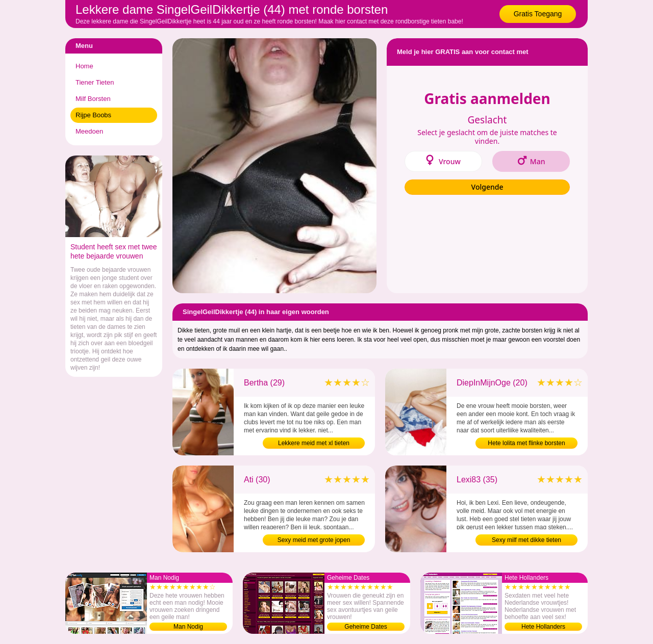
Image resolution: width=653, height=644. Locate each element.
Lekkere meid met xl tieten (314, 443)
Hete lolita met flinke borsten (526, 443)
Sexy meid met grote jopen (314, 540)
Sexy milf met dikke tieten (526, 540)
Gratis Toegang (538, 14)
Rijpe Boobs (93, 115)
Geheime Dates (366, 627)
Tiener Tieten (95, 82)
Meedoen (89, 131)
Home (84, 66)
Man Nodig (188, 627)
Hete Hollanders (543, 627)
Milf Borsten (93, 99)
